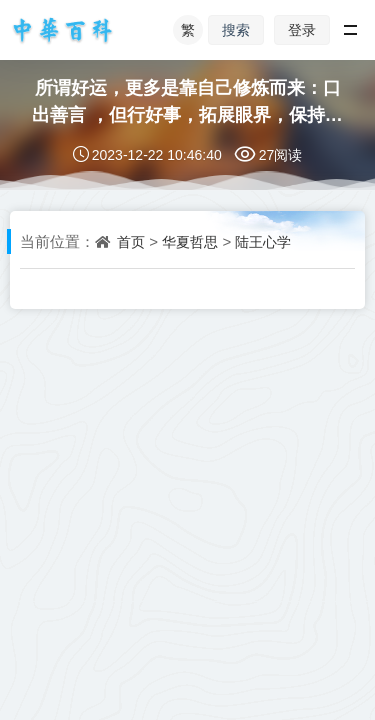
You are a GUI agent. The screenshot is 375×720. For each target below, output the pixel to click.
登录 (302, 29)
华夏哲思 (190, 242)
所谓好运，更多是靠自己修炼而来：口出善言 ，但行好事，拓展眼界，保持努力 (187, 113)
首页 (131, 242)
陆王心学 (263, 242)
